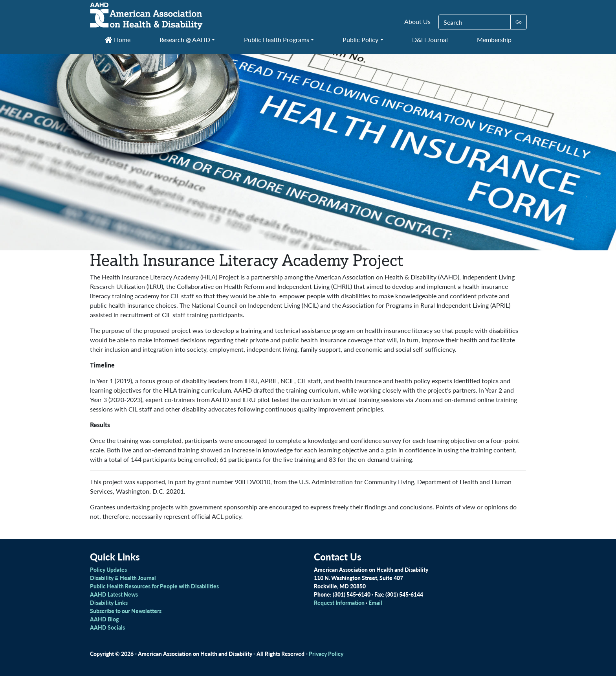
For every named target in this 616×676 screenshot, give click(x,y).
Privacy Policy (326, 654)
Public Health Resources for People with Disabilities (154, 586)
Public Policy (360, 39)
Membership (494, 39)
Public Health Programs (277, 39)
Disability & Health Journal (123, 578)
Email (375, 603)
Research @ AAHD (185, 39)
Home (117, 39)
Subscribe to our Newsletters (126, 611)
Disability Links (109, 603)
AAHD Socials (107, 627)
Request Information (339, 603)
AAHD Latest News (114, 594)
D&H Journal (430, 39)
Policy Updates (108, 569)
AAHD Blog (104, 619)
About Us (417, 21)
